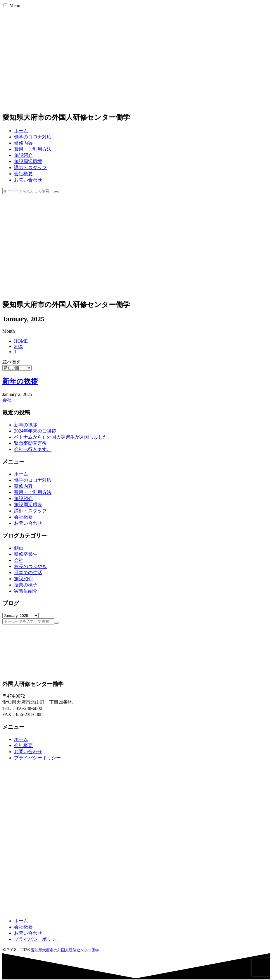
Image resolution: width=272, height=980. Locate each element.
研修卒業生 (26, 554)
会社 (7, 400)
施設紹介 (23, 498)
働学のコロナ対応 (33, 480)
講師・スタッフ (30, 511)
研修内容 (23, 486)
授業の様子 (26, 585)
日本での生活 (28, 573)
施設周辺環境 (28, 505)
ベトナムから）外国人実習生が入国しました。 (63, 437)
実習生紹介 (26, 591)
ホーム (21, 474)
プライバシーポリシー (37, 758)
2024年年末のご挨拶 (35, 431)
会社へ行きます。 (33, 449)
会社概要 (23, 517)
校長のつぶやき (30, 566)
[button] (5, 5)
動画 (19, 548)
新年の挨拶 (20, 381)
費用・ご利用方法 (33, 492)
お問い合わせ (28, 523)
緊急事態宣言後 (30, 443)
